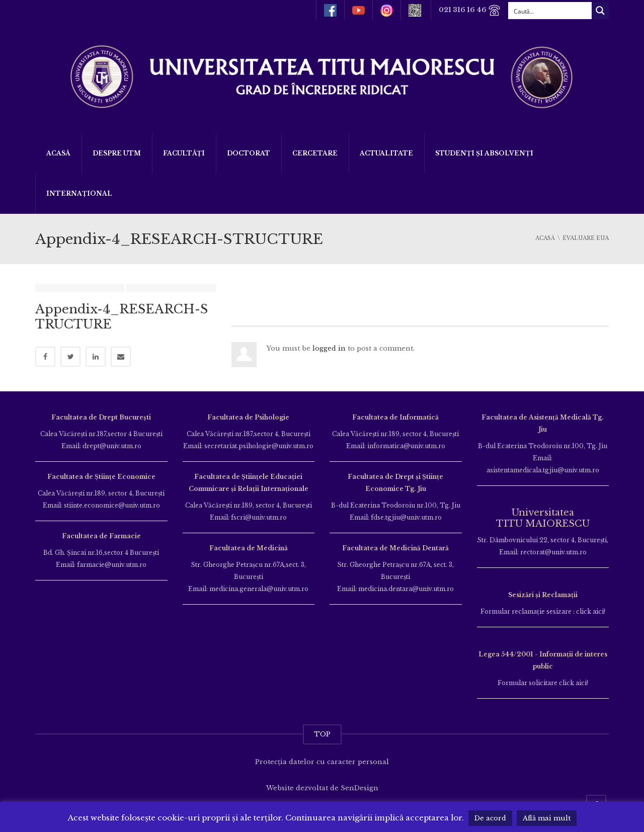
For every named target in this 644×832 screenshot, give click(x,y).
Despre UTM (117, 153)
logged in (329, 348)
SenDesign (359, 788)
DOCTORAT (249, 153)
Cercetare (315, 153)
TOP (322, 734)
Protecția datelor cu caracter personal (322, 762)
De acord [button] (490, 818)
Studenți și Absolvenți (484, 153)
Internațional (79, 193)
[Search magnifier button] (600, 11)
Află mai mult (547, 818)
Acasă (58, 153)
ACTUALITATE (386, 153)
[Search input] (550, 11)
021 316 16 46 (470, 10)
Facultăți (184, 153)
